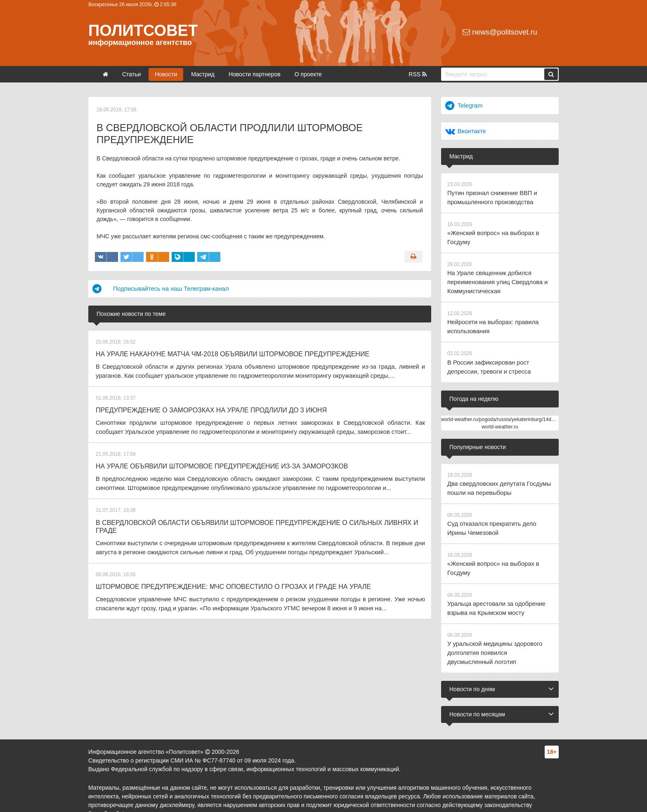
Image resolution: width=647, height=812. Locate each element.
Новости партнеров (255, 74)
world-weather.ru (500, 419)
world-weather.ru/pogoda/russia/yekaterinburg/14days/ (501, 412)
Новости (166, 74)
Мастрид (203, 74)
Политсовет (143, 31)
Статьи (131, 74)
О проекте (308, 74)
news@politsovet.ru (500, 32)
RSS (418, 74)
